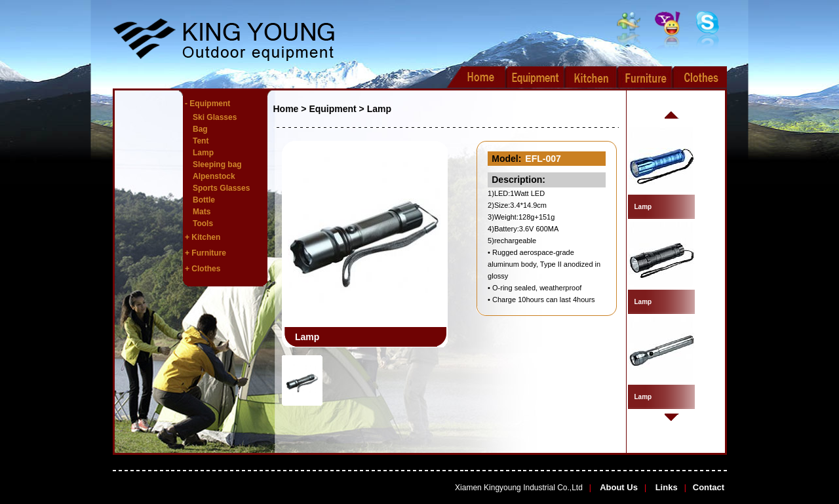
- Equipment (207, 104)
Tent (201, 141)
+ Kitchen (203, 237)
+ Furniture (205, 253)
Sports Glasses (221, 188)
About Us (618, 487)
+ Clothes (203, 269)
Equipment (332, 109)
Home (286, 109)
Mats (202, 212)
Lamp (203, 153)
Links (665, 487)
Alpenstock (214, 176)
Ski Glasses (215, 117)
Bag (200, 129)
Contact (709, 487)
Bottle (204, 200)
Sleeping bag (217, 165)
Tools (203, 223)
